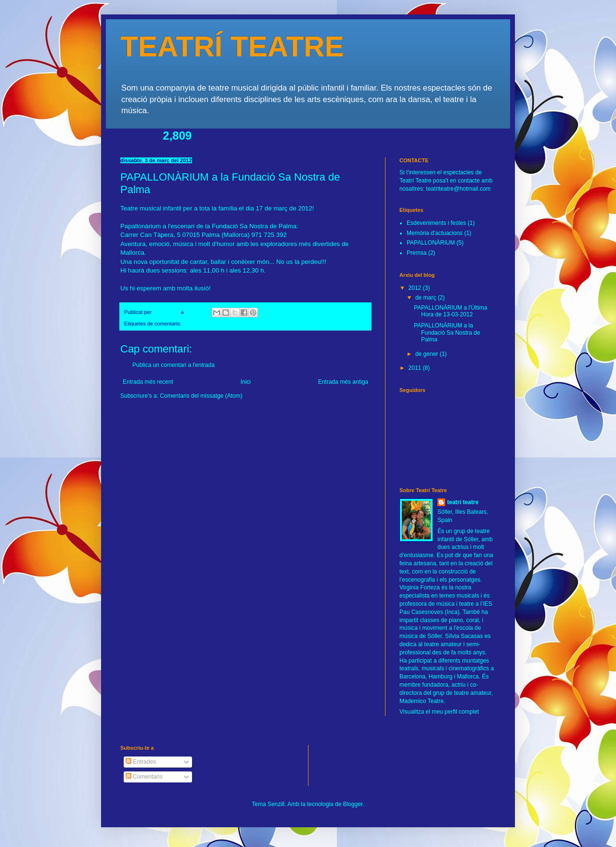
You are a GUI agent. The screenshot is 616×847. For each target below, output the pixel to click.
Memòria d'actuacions (435, 233)
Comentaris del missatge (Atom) (201, 396)
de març (427, 298)
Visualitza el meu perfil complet (439, 712)
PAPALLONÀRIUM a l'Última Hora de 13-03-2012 (451, 311)
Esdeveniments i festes (436, 223)
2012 (416, 288)
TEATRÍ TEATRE (232, 46)
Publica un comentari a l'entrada (173, 365)
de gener (428, 354)
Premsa (417, 253)
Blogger (353, 804)
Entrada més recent (148, 382)
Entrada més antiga (343, 382)
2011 (416, 368)
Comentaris (144, 777)
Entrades (141, 762)
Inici (246, 382)
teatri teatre (463, 502)
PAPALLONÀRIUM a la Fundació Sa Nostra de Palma (447, 332)
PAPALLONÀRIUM (205, 324)
